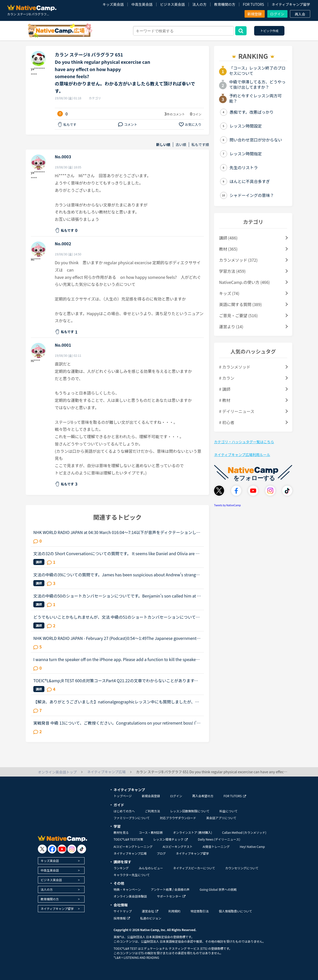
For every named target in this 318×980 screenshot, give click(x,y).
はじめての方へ (124, 811)
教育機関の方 (225, 4)
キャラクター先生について (132, 875)
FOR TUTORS (253, 4)
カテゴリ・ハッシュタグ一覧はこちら (244, 442)
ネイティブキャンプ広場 (130, 853)
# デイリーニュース (237, 411)
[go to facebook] (52, 849)
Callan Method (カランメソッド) (244, 832)
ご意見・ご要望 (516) (238, 315)
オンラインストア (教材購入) (192, 832)
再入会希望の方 (203, 796)
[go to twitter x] (42, 849)
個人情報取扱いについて (235, 911)
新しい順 (163, 145)
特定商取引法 (200, 911)
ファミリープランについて (132, 818)
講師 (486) (228, 238)
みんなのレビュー (151, 868)
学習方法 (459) (232, 271)
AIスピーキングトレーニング (133, 847)
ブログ (161, 853)
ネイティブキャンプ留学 (291, 4)
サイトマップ (123, 911)
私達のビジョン (151, 918)
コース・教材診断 (151, 832)
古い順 (181, 145)
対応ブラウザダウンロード (178, 818)
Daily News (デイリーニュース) (219, 839)
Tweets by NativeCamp (227, 505)
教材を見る (121, 832)
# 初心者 (227, 422)
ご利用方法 (152, 811)
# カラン (227, 378)
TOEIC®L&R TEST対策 (128, 839)
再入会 (300, 14)
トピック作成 (269, 31)
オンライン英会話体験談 (130, 896)
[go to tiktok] (82, 849)
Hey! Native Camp (252, 847)
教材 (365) (228, 249)
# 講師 (225, 389)
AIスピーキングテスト (177, 847)
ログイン (277, 14)
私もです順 (200, 145)
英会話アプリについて (221, 818)
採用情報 (122, 918)
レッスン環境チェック (170, 839)
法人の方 (199, 4)
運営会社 (150, 911)
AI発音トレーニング (216, 847)
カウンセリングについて (242, 868)
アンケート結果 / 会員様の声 (170, 889)
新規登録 (255, 14)
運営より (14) (231, 326)
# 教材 (225, 400)
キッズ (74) (229, 293)
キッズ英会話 (113, 4)
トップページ (123, 796)
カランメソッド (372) (238, 260)
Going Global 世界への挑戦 (218, 889)
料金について (229, 811)
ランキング (121, 868)
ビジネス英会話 (172, 4)
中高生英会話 (142, 4)
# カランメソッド (235, 367)
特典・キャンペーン (127, 889)
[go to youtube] (62, 849)
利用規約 (174, 911)
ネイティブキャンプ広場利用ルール (242, 455)
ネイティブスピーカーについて (194, 868)
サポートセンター (171, 896)
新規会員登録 (151, 796)
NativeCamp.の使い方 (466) (244, 282)
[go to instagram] (72, 849)
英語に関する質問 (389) (240, 304)
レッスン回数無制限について (190, 811)
